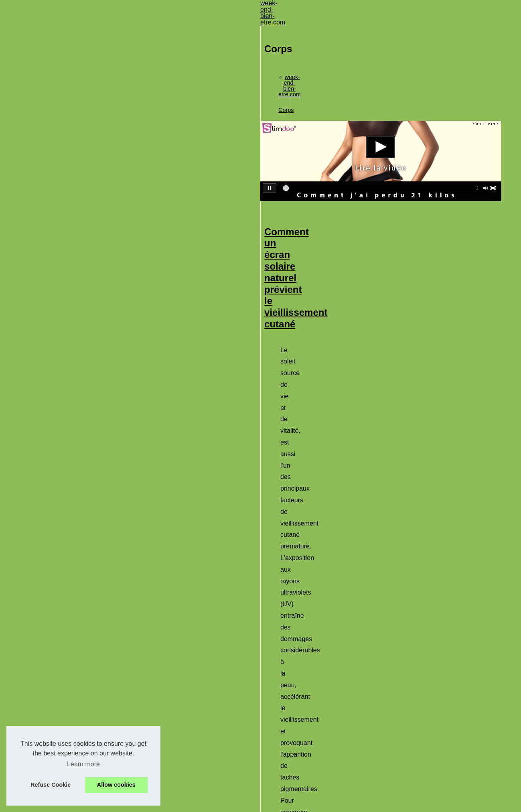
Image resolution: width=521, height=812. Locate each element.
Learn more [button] (83, 764)
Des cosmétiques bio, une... (66, 413)
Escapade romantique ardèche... (72, 546)
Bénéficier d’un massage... (64, 431)
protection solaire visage (407, 245)
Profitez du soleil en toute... (65, 607)
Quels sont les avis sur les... (66, 360)
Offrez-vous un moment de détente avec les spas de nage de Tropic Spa (309, 417)
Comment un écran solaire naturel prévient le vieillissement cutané (297, 184)
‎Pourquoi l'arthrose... (57, 467)
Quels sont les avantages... (65, 502)
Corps (241, 62)
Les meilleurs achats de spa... (68, 449)
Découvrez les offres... (59, 342)
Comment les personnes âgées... (72, 642)
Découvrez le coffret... (58, 378)
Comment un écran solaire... (66, 589)
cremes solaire (401, 367)
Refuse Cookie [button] (51, 785)
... (450, 245)
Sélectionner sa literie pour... (67, 299)
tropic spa (191, 478)
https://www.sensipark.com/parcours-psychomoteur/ (236, 601)
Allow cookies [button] (116, 785)
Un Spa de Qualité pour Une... (69, 396)
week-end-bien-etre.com (195, 62)
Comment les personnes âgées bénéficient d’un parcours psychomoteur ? (314, 529)
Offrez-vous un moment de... (67, 625)
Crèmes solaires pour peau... (67, 485)
